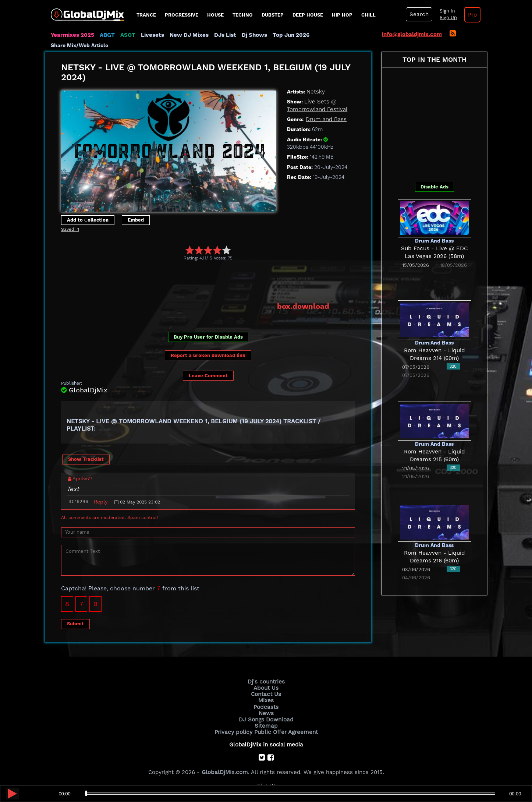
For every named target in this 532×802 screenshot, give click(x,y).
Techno (243, 15)
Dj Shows (254, 35)
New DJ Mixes (188, 35)
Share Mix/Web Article (79, 45)
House (215, 15)
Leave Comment (208, 376)
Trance (146, 15)
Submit (75, 623)
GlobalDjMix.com (225, 771)
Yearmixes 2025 (72, 35)
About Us (266, 688)
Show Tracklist (86, 459)
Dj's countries (266, 681)
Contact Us (266, 694)
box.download (303, 306)
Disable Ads (435, 186)
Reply (101, 501)
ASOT (127, 35)
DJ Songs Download (266, 719)
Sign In (446, 11)
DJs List (224, 35)
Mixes (266, 700)
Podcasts (266, 706)
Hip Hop (342, 15)
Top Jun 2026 (290, 35)
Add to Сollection (88, 220)
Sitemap (266, 725)
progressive (182, 15)
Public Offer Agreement (285, 731)
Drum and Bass (326, 119)
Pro (471, 15)
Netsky (315, 92)
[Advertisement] (195, 281)
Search (419, 14)
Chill (368, 15)
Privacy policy (234, 731)
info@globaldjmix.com (412, 34)
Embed (136, 220)
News (266, 713)
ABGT (107, 35)
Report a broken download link (208, 355)
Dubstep (273, 15)
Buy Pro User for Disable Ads (208, 337)
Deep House (308, 15)
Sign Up (447, 18)
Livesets (152, 35)
